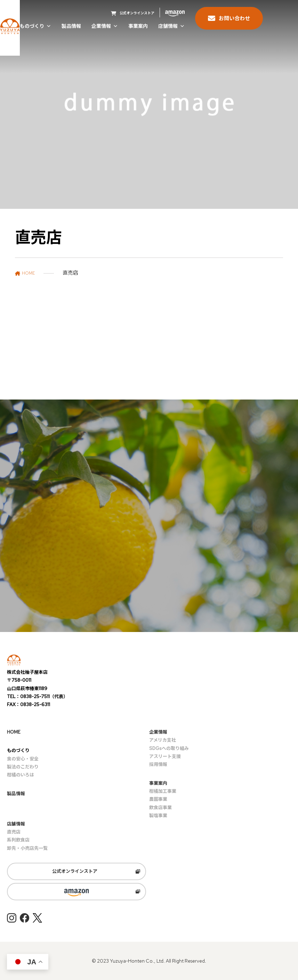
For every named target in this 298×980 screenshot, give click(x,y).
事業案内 (138, 26)
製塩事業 (158, 816)
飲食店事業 (160, 808)
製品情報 (71, 26)
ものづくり (35, 26)
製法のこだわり (23, 767)
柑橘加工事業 (163, 791)
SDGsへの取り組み (169, 748)
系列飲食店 (18, 840)
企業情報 (105, 26)
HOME (14, 732)
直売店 (14, 832)
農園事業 (158, 799)
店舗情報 (171, 26)
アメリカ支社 (163, 740)
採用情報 (158, 764)
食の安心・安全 (23, 759)
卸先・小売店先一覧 (27, 848)
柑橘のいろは (21, 775)
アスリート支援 (165, 756)
